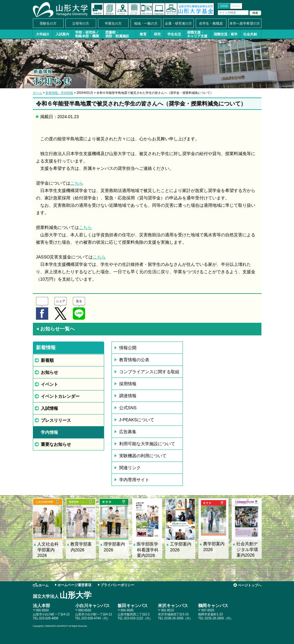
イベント (49, 384)
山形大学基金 (196, 9)
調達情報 (128, 396)
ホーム (37, 93)
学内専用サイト (134, 480)
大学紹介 (43, 34)
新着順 (47, 360)
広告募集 (128, 432)
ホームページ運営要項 (74, 585)
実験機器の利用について (143, 456)
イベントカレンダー (134, 9)
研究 (157, 34)
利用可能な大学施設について (147, 444)
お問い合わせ (147, 9)
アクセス (122, 9)
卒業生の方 (113, 23)
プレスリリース (56, 420)
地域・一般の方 (146, 23)
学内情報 (49, 432)
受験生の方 (48, 23)
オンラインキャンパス (159, 9)
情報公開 (128, 348)
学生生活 (174, 34)
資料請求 (110, 9)
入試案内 (62, 34)
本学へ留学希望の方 (245, 23)
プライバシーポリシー (117, 585)
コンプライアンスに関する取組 (149, 372)
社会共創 (250, 34)
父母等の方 (81, 23)
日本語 (224, 6)
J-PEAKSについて (137, 420)
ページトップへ (250, 585)
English (236, 6)
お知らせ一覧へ (55, 329)
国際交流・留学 (226, 34)
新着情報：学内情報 (59, 93)
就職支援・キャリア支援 (197, 34)
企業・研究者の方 (178, 23)
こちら (77, 183)
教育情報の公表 (134, 360)
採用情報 (128, 384)
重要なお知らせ (56, 444)
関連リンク (130, 468)
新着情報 (97, 9)
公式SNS (128, 408)
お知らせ (49, 372)
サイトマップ (171, 9)
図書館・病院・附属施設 (117, 34)
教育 (143, 34)
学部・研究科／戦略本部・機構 (87, 34)
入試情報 (49, 408)
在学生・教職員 (211, 23)
